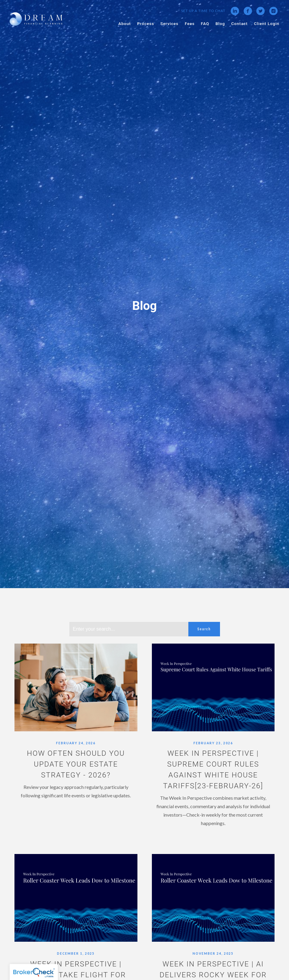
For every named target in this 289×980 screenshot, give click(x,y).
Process (146, 24)
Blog (220, 24)
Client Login (267, 24)
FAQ (205, 24)
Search (204, 629)
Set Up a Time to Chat (203, 11)
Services (169, 24)
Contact (239, 24)
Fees (190, 24)
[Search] (129, 629)
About (125, 24)
